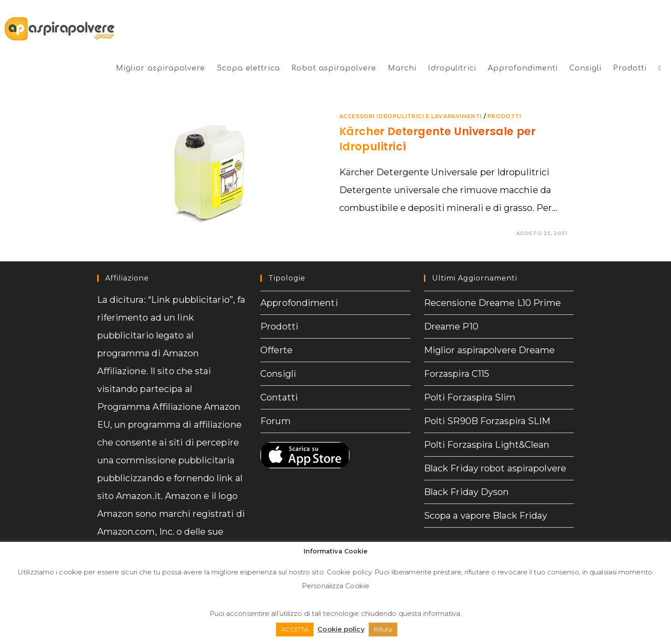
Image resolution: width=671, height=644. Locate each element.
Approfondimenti (299, 303)
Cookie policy (349, 572)
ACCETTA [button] (295, 629)
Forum (276, 421)
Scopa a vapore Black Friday (486, 516)
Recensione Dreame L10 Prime (493, 303)
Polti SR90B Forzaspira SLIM (487, 421)
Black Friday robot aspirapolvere (495, 468)
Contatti (279, 397)
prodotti (504, 116)
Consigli (278, 374)
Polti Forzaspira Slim (470, 397)
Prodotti (279, 326)
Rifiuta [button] (383, 629)
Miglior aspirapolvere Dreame (490, 350)
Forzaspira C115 (457, 374)
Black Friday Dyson (467, 492)
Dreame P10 (451, 326)
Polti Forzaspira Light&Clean (487, 445)
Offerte (276, 350)
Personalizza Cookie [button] (335, 586)
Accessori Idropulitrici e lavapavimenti (411, 116)
